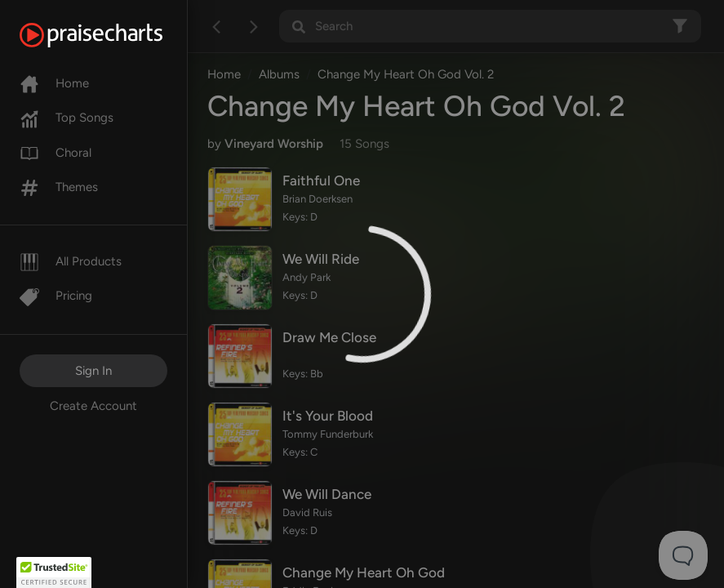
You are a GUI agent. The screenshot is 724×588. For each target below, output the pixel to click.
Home (54, 83)
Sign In (93, 371)
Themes (59, 187)
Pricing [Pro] (56, 296)
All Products (71, 261)
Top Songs (67, 118)
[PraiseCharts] (111, 35)
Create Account (93, 406)
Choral (56, 153)
